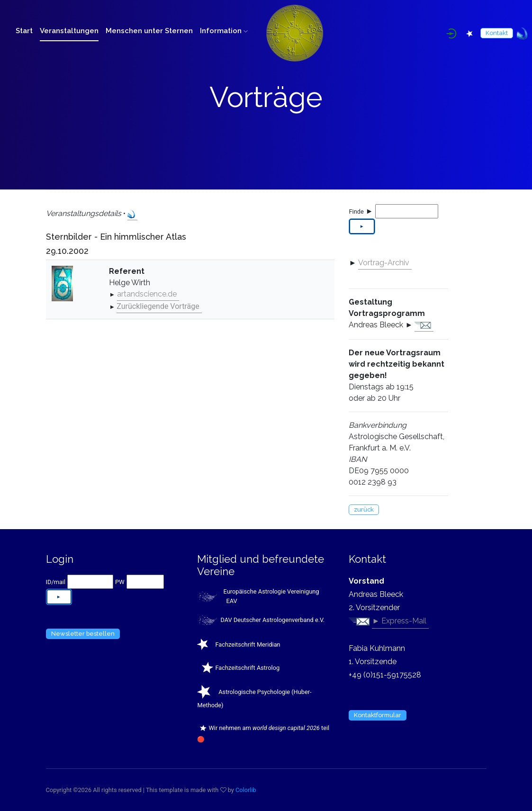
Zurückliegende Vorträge (158, 306)
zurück (364, 509)
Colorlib (246, 790)
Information (224, 31)
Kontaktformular (378, 715)
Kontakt (497, 33)
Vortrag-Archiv (384, 263)
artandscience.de (147, 294)
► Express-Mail (399, 621)
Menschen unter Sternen (149, 31)
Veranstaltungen (69, 31)
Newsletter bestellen (83, 634)
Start (24, 31)
